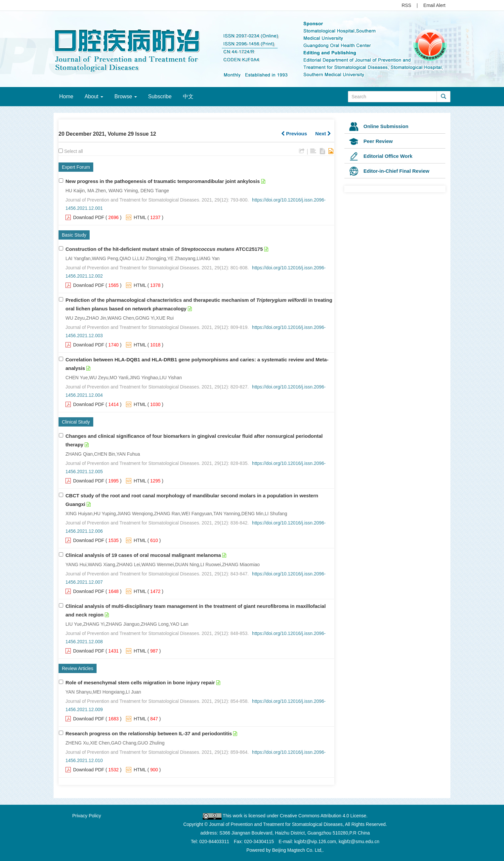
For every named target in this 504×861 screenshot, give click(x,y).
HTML (140, 217)
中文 (188, 96)
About (94, 96)
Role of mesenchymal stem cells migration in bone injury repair (140, 682)
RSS (407, 5)
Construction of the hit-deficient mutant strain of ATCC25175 (164, 249)
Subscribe (160, 96)
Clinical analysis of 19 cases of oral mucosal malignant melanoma (143, 555)
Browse (126, 96)
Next (323, 134)
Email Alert (434, 5)
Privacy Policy (86, 816)
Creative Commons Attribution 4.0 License (323, 816)
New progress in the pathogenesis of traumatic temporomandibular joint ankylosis (163, 181)
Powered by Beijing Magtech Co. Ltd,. (285, 850)
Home (66, 96)
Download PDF (89, 217)
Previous (294, 134)
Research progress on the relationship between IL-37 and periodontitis (149, 733)
